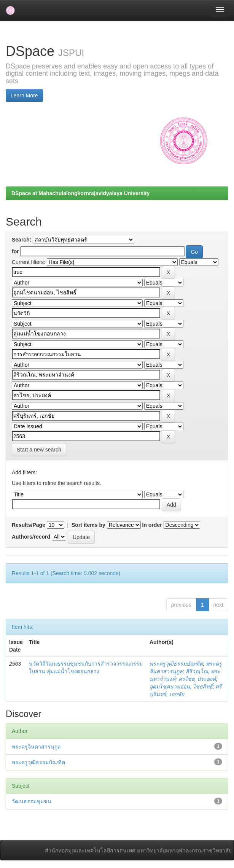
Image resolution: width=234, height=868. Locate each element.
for (15, 251)
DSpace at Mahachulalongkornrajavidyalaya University (80, 193)
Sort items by (88, 525)
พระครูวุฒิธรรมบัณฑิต (176, 664)
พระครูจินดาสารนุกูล (36, 747)
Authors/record (31, 537)
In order (152, 525)
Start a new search (39, 450)
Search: (21, 240)
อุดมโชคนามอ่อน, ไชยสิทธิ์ (181, 687)
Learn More (24, 95)
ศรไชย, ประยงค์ (197, 679)
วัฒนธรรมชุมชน (32, 801)
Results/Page (29, 525)
